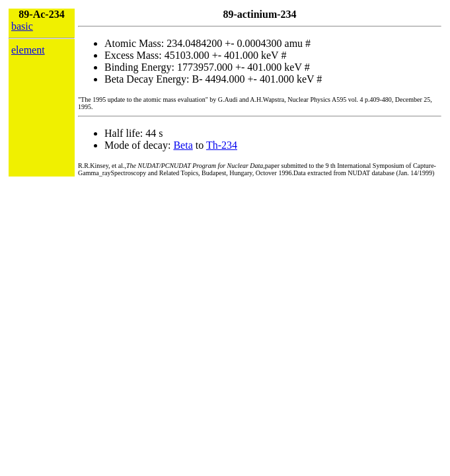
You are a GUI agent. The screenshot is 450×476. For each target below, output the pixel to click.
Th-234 (222, 145)
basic (22, 26)
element (28, 50)
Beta (183, 145)
